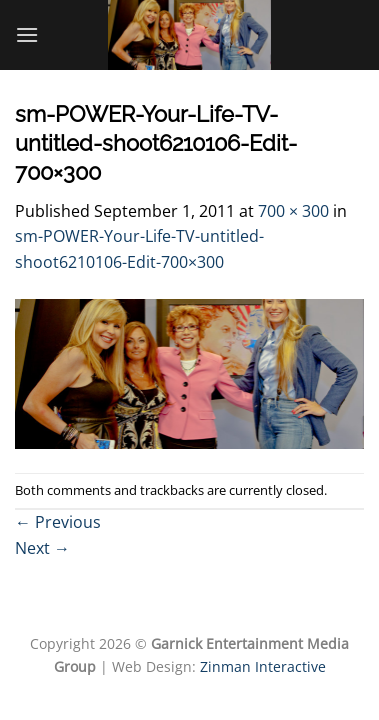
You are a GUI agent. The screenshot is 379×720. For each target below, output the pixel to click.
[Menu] (27, 34)
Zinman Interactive (263, 666)
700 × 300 (293, 211)
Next (42, 548)
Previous (58, 522)
